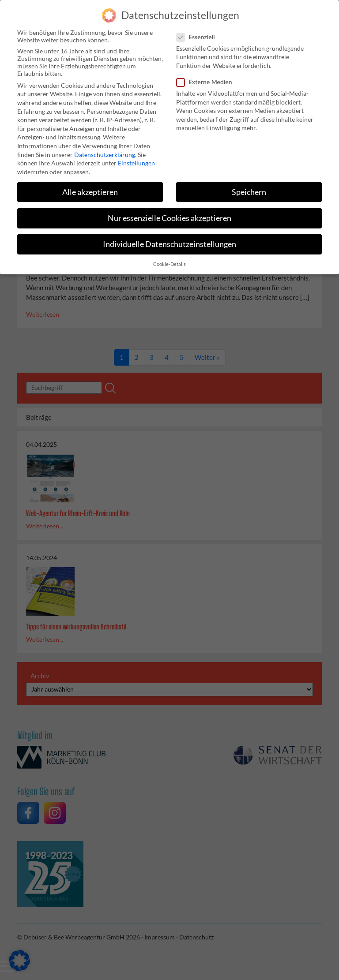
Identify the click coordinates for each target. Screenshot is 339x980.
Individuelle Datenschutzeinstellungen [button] (169, 241)
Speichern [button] (249, 189)
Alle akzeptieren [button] (90, 189)
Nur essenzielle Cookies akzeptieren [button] (169, 215)
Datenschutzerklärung (105, 151)
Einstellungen (136, 160)
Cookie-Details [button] (169, 262)
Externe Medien (207, 79)
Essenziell (198, 34)
